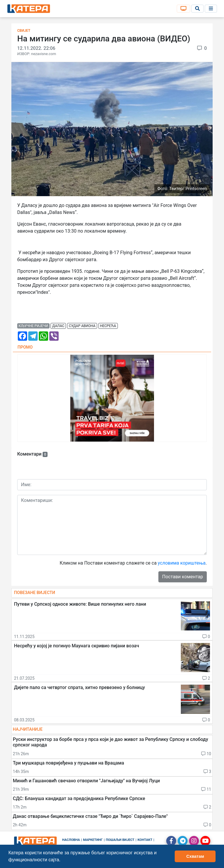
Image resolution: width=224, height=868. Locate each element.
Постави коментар (183, 577)
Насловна (71, 840)
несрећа (108, 326)
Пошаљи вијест (120, 840)
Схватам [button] (195, 856)
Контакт (145, 840)
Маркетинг (93, 840)
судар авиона (82, 326)
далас (58, 326)
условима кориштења (182, 563)
